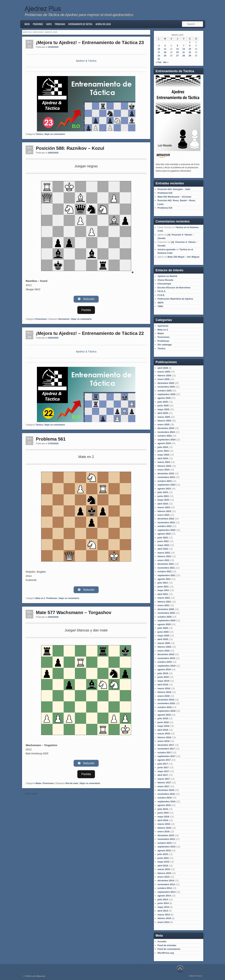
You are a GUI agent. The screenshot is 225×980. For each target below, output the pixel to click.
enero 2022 (163, 560)
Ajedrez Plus (43, 9)
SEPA (160, 303)
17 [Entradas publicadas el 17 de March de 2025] (159, 52)
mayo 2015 (163, 862)
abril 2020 (163, 639)
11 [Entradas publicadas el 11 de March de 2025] (165, 49)
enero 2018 (163, 741)
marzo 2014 (164, 915)
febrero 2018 (164, 737)
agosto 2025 (164, 398)
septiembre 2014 (166, 892)
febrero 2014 (164, 918)
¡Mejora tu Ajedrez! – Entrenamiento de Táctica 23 (90, 42)
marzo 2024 (164, 462)
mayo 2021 (163, 590)
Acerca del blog (103, 24)
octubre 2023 (165, 481)
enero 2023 (163, 515)
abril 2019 (163, 685)
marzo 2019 (164, 688)
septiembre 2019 (166, 666)
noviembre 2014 (166, 884)
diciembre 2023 (166, 473)
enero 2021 (163, 605)
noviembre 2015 (166, 839)
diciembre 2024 (166, 428)
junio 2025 (163, 406)
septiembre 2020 (166, 620)
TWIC (160, 306)
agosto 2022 (164, 534)
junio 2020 (163, 632)
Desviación (64, 319)
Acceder (162, 941)
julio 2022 (163, 538)
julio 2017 (163, 764)
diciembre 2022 (166, 519)
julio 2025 (163, 402)
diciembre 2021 (166, 564)
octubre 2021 (165, 571)
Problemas (60, 24)
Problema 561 (51, 438)
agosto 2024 (164, 443)
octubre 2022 (165, 526)
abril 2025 (163, 413)
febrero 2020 (164, 647)
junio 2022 (163, 541)
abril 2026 (163, 368)
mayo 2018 (163, 726)
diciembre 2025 (166, 383)
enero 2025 (163, 425)
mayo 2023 (163, 500)
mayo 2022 (163, 545)
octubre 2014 (165, 888)
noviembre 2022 (166, 522)
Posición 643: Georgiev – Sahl (174, 189)
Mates (49, 24)
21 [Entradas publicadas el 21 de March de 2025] (184, 52)
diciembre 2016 (166, 790)
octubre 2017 (165, 753)
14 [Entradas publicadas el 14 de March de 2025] (184, 49)
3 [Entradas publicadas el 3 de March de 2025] (159, 46)
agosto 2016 (164, 805)
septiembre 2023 (166, 485)
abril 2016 (163, 820)
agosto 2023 (164, 489)
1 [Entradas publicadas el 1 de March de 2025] (190, 42)
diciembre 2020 (166, 609)
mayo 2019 (163, 681)
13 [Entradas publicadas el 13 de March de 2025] (177, 49)
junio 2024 (163, 451)
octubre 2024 (165, 436)
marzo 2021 (164, 598)
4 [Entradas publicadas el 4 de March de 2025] (165, 46)
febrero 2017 (164, 783)
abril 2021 (163, 594)
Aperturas (163, 326)
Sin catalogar (165, 345)
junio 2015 (163, 858)
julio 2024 (163, 447)
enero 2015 (163, 877)
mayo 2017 (163, 771)
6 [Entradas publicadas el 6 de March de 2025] (177, 46)
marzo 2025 (164, 417)
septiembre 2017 (166, 756)
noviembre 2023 (166, 477)
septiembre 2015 (166, 847)
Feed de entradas (167, 945)
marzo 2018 (164, 734)
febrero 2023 (164, 511)
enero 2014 (163, 922)
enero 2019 (163, 696)
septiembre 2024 (166, 440)
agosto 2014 (164, 896)
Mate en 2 (40, 599)
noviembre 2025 (166, 387)
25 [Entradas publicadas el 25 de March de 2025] (165, 56)
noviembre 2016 (166, 794)
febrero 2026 (164, 376)
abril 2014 (163, 911)
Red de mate (72, 783)
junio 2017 (163, 767)
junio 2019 (163, 677)
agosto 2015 (164, 850)
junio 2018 (163, 722)
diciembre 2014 (166, 881)
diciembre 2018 (166, 700)
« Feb (158, 62)
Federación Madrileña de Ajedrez (175, 299)
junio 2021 (163, 587)
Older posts (30, 794)
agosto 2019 (164, 669)
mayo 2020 (163, 636)
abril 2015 (163, 866)
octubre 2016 (165, 798)
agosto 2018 (164, 715)
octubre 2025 (165, 391)
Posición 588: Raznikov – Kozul (70, 148)
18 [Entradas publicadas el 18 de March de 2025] (165, 52)
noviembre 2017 (166, 749)
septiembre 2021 (166, 575)
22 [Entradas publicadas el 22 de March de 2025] (190, 52)
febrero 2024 (164, 466)
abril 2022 (163, 549)
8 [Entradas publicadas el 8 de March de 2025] (190, 46)
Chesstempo (164, 284)
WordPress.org (166, 953)
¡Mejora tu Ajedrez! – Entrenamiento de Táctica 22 (90, 333)
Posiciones (38, 24)
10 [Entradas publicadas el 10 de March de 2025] (159, 49)
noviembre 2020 (166, 613)
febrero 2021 (164, 602)
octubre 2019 (165, 662)
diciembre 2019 (166, 654)
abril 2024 (163, 458)
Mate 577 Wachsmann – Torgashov (74, 613)
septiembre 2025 (166, 394)
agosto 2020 (164, 624)
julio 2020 (163, 628)
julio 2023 (163, 492)
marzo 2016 (164, 824)
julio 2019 (163, 673)
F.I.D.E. (161, 295)
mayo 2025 (163, 409)
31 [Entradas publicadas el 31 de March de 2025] (159, 59)
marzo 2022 (164, 553)
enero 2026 (163, 379)
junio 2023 (163, 496)
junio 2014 (163, 903)
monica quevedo (167, 249)
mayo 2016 (163, 817)
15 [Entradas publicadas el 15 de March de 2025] (190, 49)
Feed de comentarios (169, 949)
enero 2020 (163, 651)
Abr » (166, 62)
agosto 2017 (164, 760)
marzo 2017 (164, 779)
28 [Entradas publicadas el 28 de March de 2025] (184, 56)
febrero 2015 (164, 873)
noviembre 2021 (166, 568)
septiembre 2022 (166, 530)
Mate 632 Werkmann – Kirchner (174, 197)
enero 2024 (163, 470)
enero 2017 (163, 786)
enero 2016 (163, 832)
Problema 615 (165, 208)
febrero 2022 (164, 556)
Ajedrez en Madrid (167, 276)
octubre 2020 (165, 617)
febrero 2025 (164, 421)
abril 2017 (163, 775)
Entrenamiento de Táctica (80, 24)
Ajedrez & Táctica (86, 61)
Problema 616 (165, 193)
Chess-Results (165, 280)
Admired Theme (195, 976)
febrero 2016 (164, 828)
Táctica (39, 134)
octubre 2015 (165, 843)
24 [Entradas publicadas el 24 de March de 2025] (159, 56)
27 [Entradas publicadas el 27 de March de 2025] (177, 56)
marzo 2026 (164, 372)
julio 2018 (163, 718)
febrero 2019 (164, 692)
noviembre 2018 (166, 703)
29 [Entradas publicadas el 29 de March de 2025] (190, 56)
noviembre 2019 (166, 658)
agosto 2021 (164, 579)
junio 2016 (163, 813)
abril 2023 (163, 504)
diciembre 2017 (166, 745)
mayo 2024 (163, 455)
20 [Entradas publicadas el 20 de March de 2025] (177, 52)
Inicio (27, 24)
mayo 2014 (163, 907)
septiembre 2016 (166, 802)
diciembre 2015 (166, 835)
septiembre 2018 (166, 711)
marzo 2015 (164, 869)
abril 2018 (163, 730)
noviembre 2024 (166, 432)
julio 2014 (163, 899)
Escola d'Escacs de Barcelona (174, 288)
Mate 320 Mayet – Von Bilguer (184, 257)
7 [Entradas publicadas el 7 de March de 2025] (184, 46)
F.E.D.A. (162, 291)
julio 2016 (163, 809)
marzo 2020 (164, 643)
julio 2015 (163, 854)
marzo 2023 (164, 507)
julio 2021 (163, 583)
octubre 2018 (165, 707)
